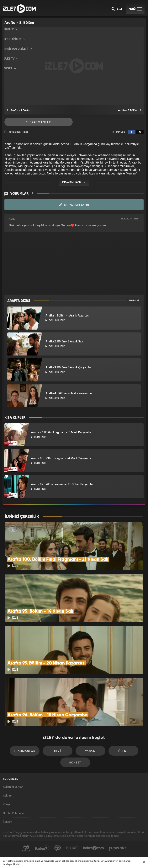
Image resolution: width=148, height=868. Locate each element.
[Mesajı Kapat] (144, 862)
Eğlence (124, 751)
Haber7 (94, 848)
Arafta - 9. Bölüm (18, 110)
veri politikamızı (123, 861)
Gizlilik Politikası (13, 813)
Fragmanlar (38, 122)
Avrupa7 (58, 848)
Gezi (58, 751)
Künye (7, 804)
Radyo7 (42, 848)
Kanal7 (26, 848)
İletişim (8, 822)
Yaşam (90, 751)
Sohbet (75, 762)
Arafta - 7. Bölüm (130, 110)
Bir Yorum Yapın (74, 205)
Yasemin (117, 848)
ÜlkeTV (72, 848)
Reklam (8, 795)
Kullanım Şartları (13, 787)
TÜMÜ (134, 300)
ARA (117, 9)
